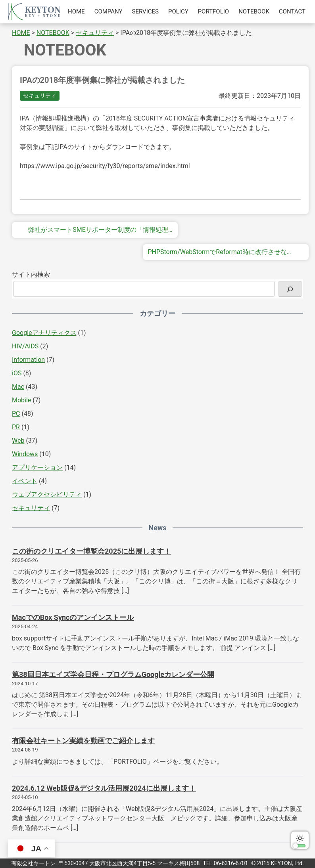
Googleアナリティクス (44, 333)
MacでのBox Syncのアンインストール (73, 617)
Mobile (21, 400)
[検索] (290, 289)
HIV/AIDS (25, 346)
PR (16, 427)
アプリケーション (37, 467)
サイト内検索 (31, 274)
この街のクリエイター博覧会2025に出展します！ (91, 551)
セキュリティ (40, 96)
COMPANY (109, 11)
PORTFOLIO (213, 11)
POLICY (178, 11)
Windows (25, 454)
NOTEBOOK (254, 11)
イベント (25, 481)
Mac (18, 387)
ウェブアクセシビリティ (47, 494)
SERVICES (145, 11)
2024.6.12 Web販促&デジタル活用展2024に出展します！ (104, 788)
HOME (76, 11)
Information (28, 360)
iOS (17, 373)
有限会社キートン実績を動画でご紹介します (83, 741)
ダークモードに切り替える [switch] (300, 840)
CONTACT (292, 11)
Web (18, 441)
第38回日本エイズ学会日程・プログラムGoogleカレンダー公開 (113, 674)
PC (16, 414)
